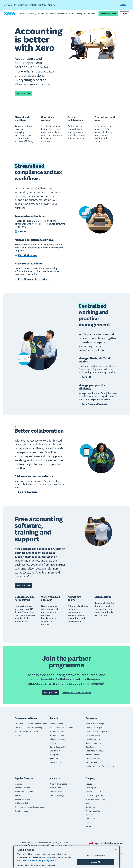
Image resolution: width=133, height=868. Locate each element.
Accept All (96, 862)
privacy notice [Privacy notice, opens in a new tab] (49, 860)
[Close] (116, 850)
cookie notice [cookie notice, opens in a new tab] (35, 860)
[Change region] (111, 843)
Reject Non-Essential (96, 856)
